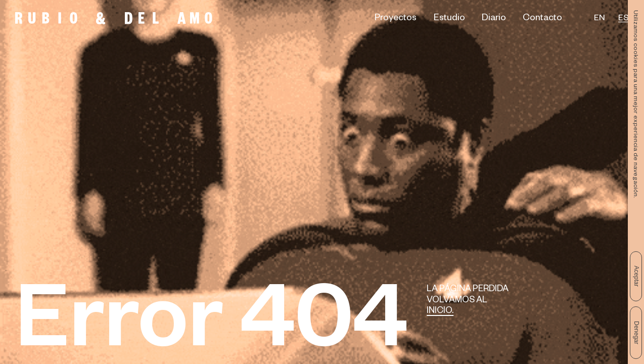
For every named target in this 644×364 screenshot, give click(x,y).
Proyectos (396, 19)
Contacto (542, 19)
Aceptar (636, 276)
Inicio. (440, 312)
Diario (494, 19)
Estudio (449, 19)
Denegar (636, 333)
